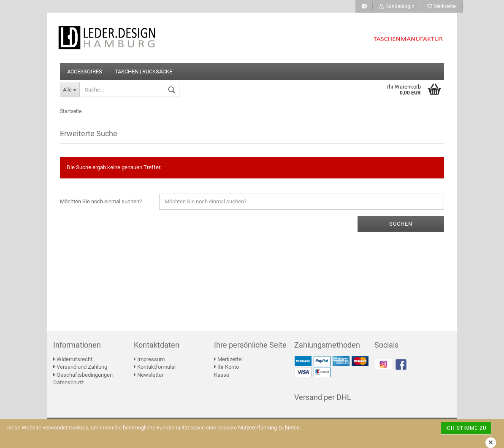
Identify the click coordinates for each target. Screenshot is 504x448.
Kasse (222, 375)
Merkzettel (442, 6)
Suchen (401, 224)
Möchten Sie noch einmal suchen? (101, 201)
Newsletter (149, 375)
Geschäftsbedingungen (83, 375)
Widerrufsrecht (73, 359)
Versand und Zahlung (80, 367)
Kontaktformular (155, 367)
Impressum (149, 359)
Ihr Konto (226, 367)
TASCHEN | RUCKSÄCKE (144, 72)
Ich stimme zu (466, 428)
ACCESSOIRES (85, 72)
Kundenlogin (397, 6)
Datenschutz (68, 382)
